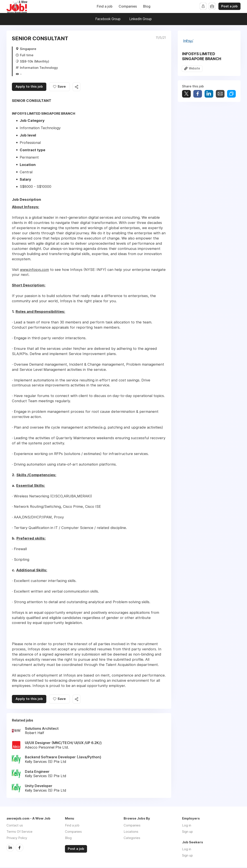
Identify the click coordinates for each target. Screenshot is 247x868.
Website (194, 69)
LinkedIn (10, 848)
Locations (131, 832)
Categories (132, 839)
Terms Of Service (19, 832)
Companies (128, 6)
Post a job (229, 6)
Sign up (187, 832)
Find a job (105, 6)
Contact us (15, 826)
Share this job (78, 87)
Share (198, 94)
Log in (187, 826)
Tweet (186, 94)
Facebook (19, 848)
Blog (147, 6)
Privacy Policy (17, 839)
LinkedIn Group (140, 19)
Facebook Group (108, 19)
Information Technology (39, 68)
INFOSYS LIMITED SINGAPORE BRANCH (202, 56)
